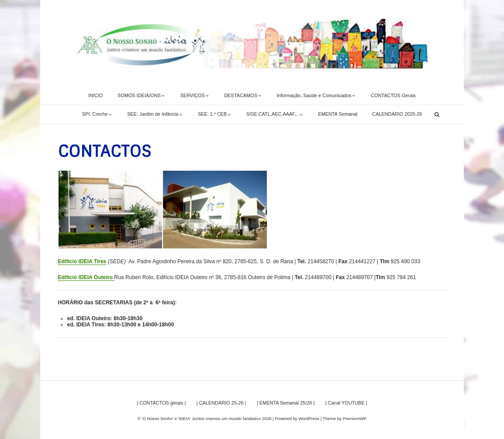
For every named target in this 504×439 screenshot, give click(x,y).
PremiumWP (355, 418)
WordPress (309, 418)
